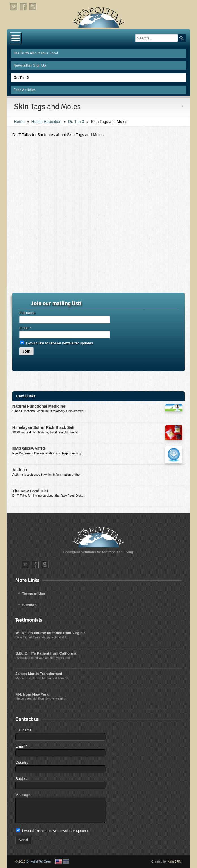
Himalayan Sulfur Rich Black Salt (43, 427)
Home (19, 122)
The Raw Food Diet (30, 491)
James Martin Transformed (39, 674)
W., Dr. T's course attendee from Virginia (50, 633)
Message (23, 795)
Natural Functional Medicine (39, 406)
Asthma (20, 470)
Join (26, 351)
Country (22, 762)
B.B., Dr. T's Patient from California (46, 653)
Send (23, 840)
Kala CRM (175, 861)
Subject (21, 779)
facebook (23, 7)
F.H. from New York (32, 694)
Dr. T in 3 (76, 122)
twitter (14, 7)
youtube (33, 7)
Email (25, 328)
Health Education (47, 122)
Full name (27, 313)
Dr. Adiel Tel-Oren (38, 861)
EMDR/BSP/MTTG (29, 448)
